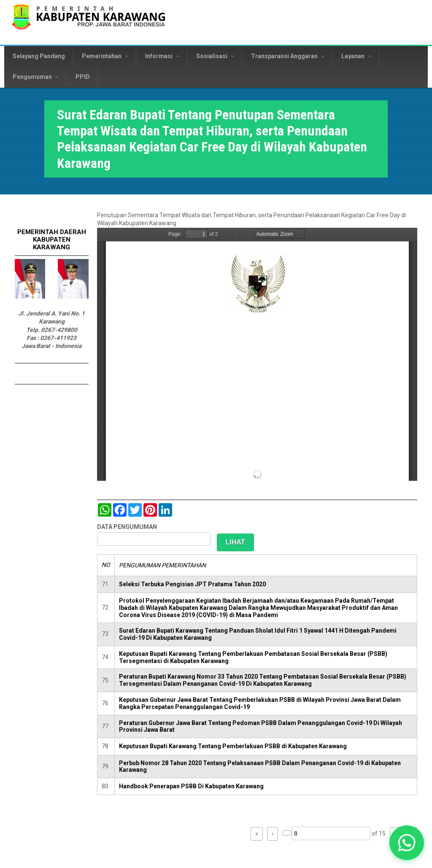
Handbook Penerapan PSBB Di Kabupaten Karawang (191, 786)
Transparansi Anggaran (288, 56)
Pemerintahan (105, 56)
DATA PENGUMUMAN (127, 527)
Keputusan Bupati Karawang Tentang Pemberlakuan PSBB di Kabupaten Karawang (233, 746)
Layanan (356, 56)
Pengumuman (36, 77)
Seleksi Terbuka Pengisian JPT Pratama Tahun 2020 (192, 584)
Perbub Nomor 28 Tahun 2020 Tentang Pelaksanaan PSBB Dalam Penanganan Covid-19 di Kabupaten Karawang (260, 767)
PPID (83, 77)
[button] (407, 843)
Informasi (162, 56)
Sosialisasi (215, 56)
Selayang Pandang (39, 56)
